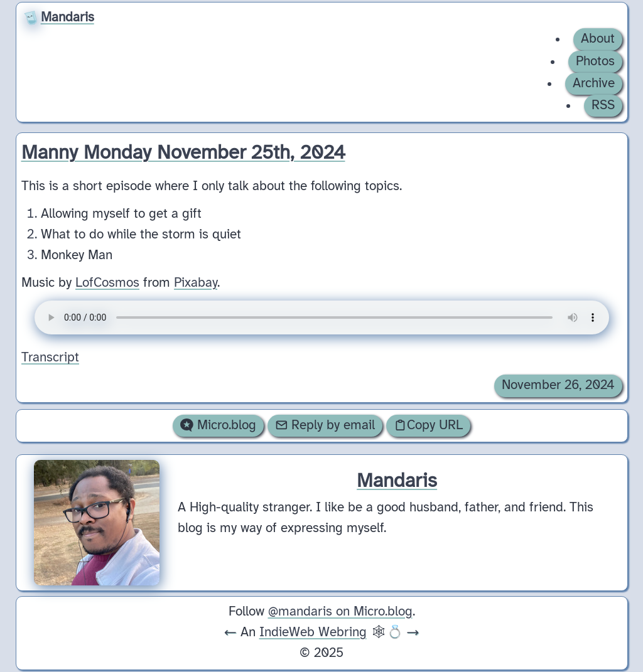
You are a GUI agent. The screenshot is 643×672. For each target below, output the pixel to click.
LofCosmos (107, 282)
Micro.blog (218, 425)
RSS (603, 105)
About (598, 39)
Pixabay (196, 282)
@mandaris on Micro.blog (340, 612)
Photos (595, 61)
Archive (594, 83)
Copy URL (428, 425)
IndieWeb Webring (313, 632)
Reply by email (325, 425)
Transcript (50, 358)
